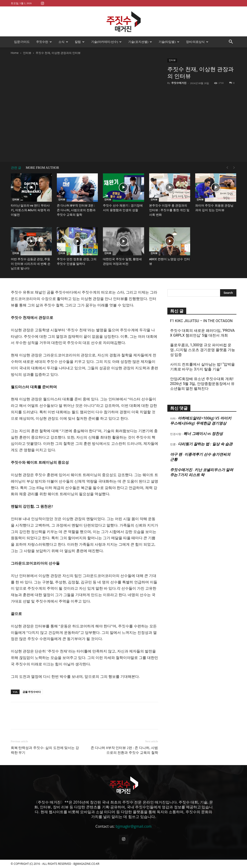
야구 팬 (176, 454)
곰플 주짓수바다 (32, 692)
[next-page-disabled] (234, 168)
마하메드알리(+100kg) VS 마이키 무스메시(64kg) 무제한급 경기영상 (201, 421)
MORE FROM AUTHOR (42, 168)
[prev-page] (227, 168)
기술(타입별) (169, 42)
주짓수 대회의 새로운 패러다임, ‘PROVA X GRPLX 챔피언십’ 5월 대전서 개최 (202, 333)
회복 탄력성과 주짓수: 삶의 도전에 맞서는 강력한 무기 (45, 750)
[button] (231, 42)
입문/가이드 (22, 42)
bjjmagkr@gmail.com (134, 826)
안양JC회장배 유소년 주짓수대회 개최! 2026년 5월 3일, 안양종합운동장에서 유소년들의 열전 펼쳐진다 (202, 384)
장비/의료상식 (197, 42)
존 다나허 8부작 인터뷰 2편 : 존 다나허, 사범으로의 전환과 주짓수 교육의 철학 (76, 210)
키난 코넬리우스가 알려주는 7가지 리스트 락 (202, 472)
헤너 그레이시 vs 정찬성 (203, 434)
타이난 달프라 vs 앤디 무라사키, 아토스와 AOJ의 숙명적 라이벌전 (31, 210)
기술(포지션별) (140, 42)
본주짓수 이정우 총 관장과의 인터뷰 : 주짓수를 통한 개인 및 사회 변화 (169, 210)
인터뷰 (27, 53)
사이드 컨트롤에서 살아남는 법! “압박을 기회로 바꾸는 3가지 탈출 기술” (203, 367)
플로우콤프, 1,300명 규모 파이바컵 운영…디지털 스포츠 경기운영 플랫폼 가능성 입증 (203, 350)
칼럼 (80, 42)
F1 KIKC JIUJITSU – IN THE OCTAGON (201, 321)
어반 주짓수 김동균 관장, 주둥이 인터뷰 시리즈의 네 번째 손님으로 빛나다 (31, 264)
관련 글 (16, 168)
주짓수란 (44, 42)
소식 (63, 42)
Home (15, 53)
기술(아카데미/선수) (106, 42)
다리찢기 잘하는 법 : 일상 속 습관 (205, 444)
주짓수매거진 (179, 83)
